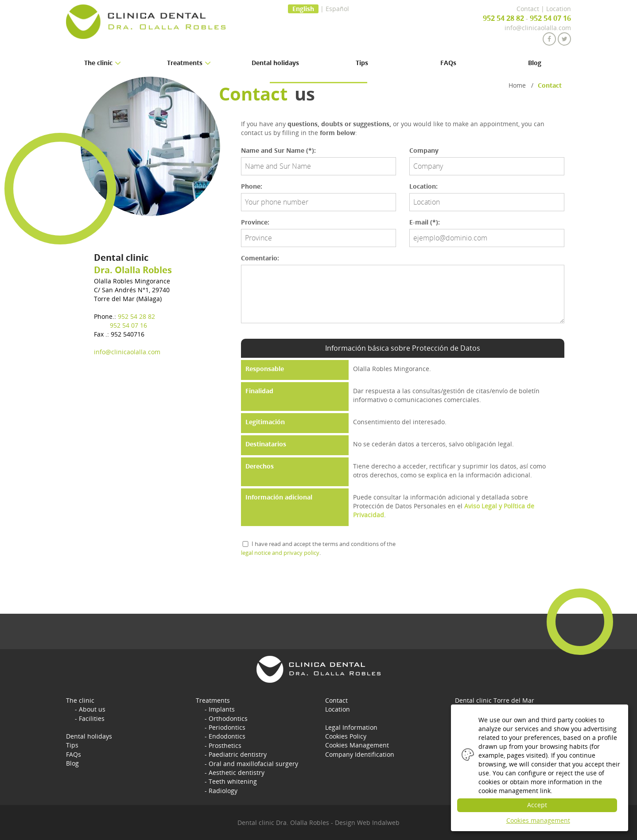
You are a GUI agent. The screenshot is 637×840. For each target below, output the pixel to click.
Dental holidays (275, 63)
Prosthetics (225, 745)
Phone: (252, 186)
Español (337, 9)
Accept (540, 805)
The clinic (80, 700)
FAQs (448, 63)
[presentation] (308, 583)
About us (92, 709)
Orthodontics (228, 718)
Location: (423, 186)
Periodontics (227, 727)
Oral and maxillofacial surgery (253, 762)
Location (559, 9)
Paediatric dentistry (238, 753)
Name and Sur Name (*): (278, 150)
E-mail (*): (425, 222)
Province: (255, 222)
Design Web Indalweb (367, 822)
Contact (528, 9)
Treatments (213, 700)
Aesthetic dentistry (237, 771)
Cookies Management (357, 745)
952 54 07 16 (550, 18)
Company (424, 150)
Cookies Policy (346, 736)
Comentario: (260, 258)
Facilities (92, 718)
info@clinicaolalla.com (538, 28)
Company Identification (360, 753)
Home (517, 85)
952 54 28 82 (503, 18)
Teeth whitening (233, 780)
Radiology (223, 789)
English (303, 9)
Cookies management (538, 820)
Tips (362, 63)
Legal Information (351, 727)
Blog (535, 63)
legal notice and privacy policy (280, 553)
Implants (222, 709)
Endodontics (227, 736)
